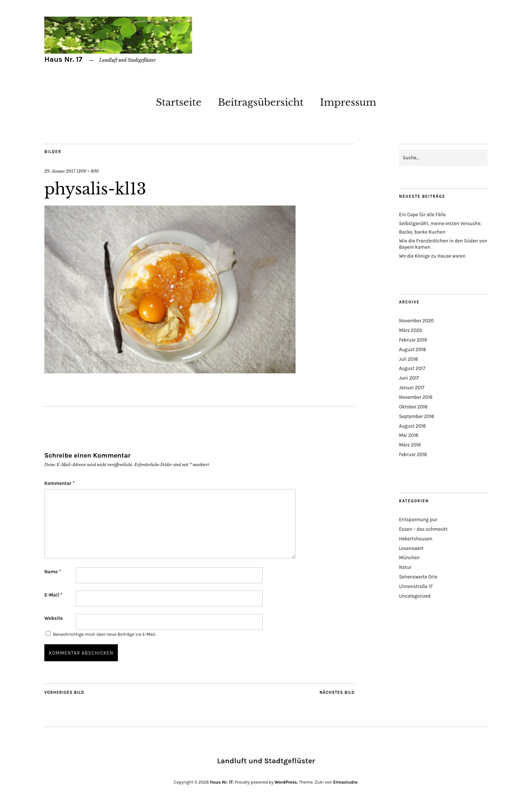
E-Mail (53, 595)
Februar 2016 (413, 454)
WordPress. (286, 782)
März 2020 (411, 330)
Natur (405, 567)
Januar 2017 (412, 388)
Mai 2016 (409, 435)
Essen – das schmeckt (423, 529)
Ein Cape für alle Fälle (422, 215)
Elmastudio (345, 782)
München (409, 558)
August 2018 (412, 349)
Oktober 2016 (413, 407)
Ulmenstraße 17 (416, 586)
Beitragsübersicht (261, 102)
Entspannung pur (418, 520)
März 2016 (410, 445)
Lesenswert (411, 548)
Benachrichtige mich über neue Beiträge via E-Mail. (104, 634)
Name (53, 572)
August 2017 (412, 368)
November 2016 (416, 397)
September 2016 (417, 416)
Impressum (348, 102)
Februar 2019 (413, 340)
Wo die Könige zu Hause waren (432, 256)
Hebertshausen (416, 539)
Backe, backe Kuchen (422, 232)
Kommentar (59, 483)
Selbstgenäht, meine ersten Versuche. (440, 223)
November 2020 (416, 321)
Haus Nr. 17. (222, 782)
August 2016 (412, 426)
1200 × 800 (88, 171)
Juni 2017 (409, 378)
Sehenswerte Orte (418, 577)
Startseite (179, 102)
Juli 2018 (408, 359)
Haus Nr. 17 (63, 59)
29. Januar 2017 (60, 171)
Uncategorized (415, 596)
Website (54, 618)
